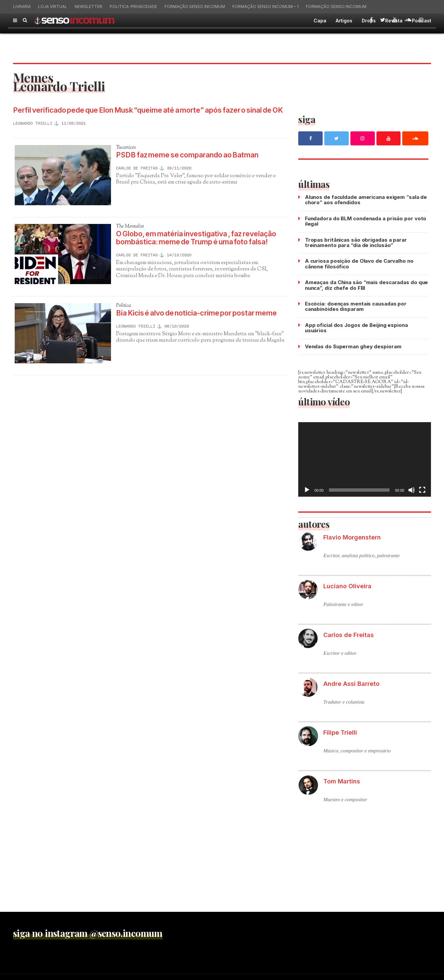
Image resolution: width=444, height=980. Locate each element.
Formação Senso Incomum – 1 (265, 7)
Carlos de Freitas (137, 178)
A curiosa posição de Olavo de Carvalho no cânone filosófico (359, 263)
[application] (365, 457)
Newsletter (88, 7)
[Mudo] (412, 488)
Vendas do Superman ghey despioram (353, 344)
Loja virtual (53, 7)
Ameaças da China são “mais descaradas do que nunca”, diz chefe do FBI (367, 284)
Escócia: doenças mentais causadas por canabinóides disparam (355, 305)
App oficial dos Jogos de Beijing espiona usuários (356, 326)
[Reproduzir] (307, 488)
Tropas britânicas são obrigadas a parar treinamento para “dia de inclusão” (356, 242)
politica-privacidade (133, 7)
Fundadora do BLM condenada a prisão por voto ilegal (366, 221)
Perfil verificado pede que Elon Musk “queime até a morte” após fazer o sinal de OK (145, 115)
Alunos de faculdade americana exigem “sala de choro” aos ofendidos (366, 200)
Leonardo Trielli (33, 133)
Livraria (22, 7)
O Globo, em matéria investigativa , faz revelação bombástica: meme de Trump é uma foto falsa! (202, 251)
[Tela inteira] (422, 488)
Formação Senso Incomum (195, 7)
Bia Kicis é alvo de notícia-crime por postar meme (195, 332)
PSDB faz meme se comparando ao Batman (196, 165)
